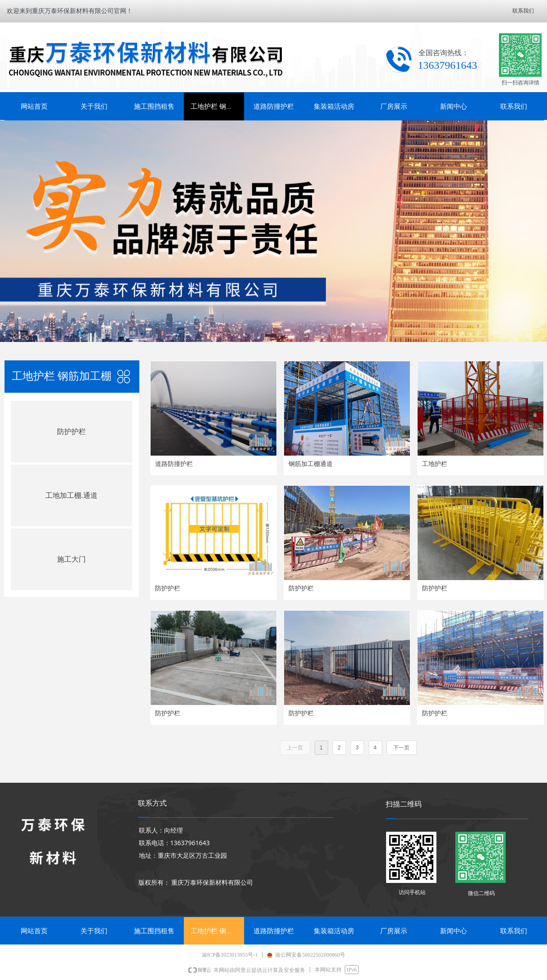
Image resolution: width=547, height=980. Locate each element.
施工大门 (71, 559)
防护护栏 (71, 432)
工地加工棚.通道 (71, 495)
